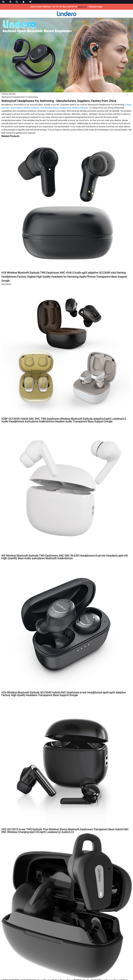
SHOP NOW (82, 7)
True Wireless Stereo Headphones (56, 108)
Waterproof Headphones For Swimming (20, 97)
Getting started (8, 94)
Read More (6, 284)
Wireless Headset (80, 108)
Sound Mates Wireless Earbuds (25, 108)
